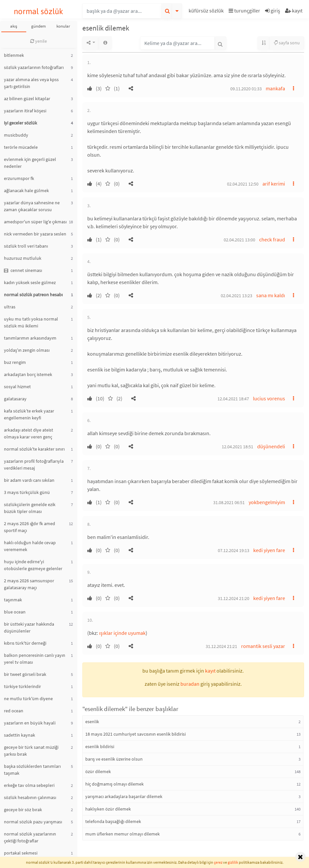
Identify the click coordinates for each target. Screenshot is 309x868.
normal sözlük (39, 11)
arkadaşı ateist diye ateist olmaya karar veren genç (29, 433)
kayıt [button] (210, 671)
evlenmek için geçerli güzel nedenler (30, 163)
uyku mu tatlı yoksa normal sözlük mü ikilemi (31, 322)
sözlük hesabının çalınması (30, 797)
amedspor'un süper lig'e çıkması (35, 222)
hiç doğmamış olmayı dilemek (114, 784)
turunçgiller (244, 11)
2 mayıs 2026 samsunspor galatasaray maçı (29, 584)
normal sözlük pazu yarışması (33, 822)
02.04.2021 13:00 (239, 240)
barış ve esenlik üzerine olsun (114, 759)
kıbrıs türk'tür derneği (25, 643)
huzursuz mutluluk (23, 258)
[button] (207, 12)
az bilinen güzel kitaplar (27, 99)
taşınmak (13, 600)
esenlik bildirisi (100, 746)
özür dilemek (98, 771)
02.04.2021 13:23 (237, 296)
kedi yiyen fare (269, 550)
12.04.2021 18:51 (237, 447)
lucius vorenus (269, 398)
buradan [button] (190, 684)
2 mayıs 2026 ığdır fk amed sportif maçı (30, 527)
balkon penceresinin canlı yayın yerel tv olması (35, 659)
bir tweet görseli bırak (25, 674)
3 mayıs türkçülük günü (27, 492)
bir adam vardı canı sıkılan (29, 480)
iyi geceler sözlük (21, 123)
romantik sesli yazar (263, 646)
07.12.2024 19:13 (234, 550)
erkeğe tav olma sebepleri (29, 785)
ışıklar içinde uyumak (122, 633)
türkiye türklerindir (22, 686)
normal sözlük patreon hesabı (33, 295)
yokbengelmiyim (267, 502)
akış (14, 26)
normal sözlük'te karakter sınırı (34, 449)
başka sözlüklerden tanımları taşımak (32, 770)
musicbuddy (16, 135)
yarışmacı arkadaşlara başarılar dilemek (124, 796)
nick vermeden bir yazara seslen (35, 234)
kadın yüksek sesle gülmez (30, 282)
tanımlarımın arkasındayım (30, 338)
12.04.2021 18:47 (233, 399)
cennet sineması (23, 270)
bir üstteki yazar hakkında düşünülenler (29, 627)
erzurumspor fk (19, 178)
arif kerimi (274, 184)
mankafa (275, 88)
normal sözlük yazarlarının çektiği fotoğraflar (30, 837)
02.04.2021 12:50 (243, 184)
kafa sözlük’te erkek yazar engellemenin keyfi (29, 414)
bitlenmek (14, 55)
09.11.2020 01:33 (246, 89)
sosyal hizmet (17, 387)
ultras (10, 307)
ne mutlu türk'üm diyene (28, 699)
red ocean (14, 711)
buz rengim (15, 362)
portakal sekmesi (21, 853)
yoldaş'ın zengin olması (27, 350)
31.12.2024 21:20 (234, 598)
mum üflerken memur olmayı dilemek (123, 834)
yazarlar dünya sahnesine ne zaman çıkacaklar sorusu (32, 206)
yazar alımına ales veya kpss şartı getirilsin (31, 83)
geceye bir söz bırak (23, 810)
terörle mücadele (21, 147)
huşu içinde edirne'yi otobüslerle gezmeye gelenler (33, 565)
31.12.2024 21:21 (221, 646)
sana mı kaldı (271, 295)
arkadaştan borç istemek (28, 374)
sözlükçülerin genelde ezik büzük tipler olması (30, 508)
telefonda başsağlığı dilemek (113, 821)
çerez (218, 862)
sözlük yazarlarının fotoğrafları (34, 67)
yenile (39, 41)
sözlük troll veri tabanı (26, 246)
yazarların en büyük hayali (30, 723)
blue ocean (15, 612)
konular (63, 26)
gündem (39, 26)
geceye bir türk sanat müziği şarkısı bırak (31, 751)
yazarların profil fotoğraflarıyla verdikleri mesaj (34, 465)
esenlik (92, 722)
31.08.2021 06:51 (229, 502)
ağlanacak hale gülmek (26, 190)
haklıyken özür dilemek (108, 809)
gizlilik (233, 862)
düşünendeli (271, 446)
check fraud (272, 239)
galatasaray (15, 399)
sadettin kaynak (20, 735)
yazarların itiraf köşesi (25, 111)
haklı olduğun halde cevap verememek (30, 546)
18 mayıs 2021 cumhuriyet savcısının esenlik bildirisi (135, 734)
